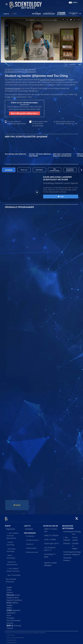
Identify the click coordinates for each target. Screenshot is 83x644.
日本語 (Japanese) (13, 609)
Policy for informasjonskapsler (15, 636)
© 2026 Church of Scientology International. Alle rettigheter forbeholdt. (25, 632)
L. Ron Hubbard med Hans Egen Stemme (12, 534)
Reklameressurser (32, 551)
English (9, 586)
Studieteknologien (12, 88)
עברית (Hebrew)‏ (13, 601)
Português (10, 617)
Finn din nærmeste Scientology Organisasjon (17, 123)
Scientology (68, 530)
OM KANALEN (30, 532)
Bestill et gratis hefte (40, 124)
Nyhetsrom (30, 543)
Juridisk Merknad (11, 641)
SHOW (8, 525)
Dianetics (67, 542)
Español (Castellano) (14, 599)
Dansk (9, 589)
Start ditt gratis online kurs (24, 113)
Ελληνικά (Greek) (13, 594)
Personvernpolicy (12, 639)
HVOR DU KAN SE (51, 525)
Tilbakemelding (31, 547)
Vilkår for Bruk (11, 634)
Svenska (10, 622)
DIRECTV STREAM (51, 534)
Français (10, 627)
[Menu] (7, 4)
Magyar (9, 604)
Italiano (9, 606)
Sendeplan (29, 528)
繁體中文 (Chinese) (14, 624)
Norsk (9, 614)
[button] (82, 170)
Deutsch (10, 591)
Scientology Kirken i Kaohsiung (52, 80)
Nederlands (11, 612)
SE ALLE (17, 505)
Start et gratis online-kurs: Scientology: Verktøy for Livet (67, 123)
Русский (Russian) (14, 619)
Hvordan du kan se (32, 539)
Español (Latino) (13, 596)
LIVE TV (27, 525)
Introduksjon (30, 535)
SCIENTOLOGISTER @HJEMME (20, 70)
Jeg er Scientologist (14, 574)
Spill (61, 197)
